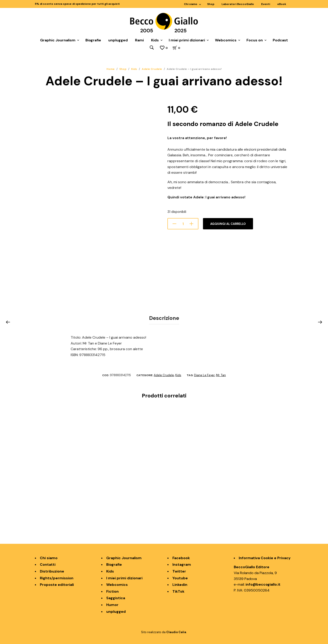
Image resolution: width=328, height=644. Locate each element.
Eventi (266, 4)
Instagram (182, 564)
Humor (112, 604)
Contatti (48, 564)
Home (111, 69)
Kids (155, 40)
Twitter (179, 571)
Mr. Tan (221, 374)
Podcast (280, 40)
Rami (139, 40)
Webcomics (226, 40)
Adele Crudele (152, 69)
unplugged (118, 40)
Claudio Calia (176, 631)
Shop (211, 4)
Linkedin (180, 584)
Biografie (93, 40)
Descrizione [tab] (164, 318)
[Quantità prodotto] (183, 224)
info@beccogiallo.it (263, 584)
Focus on (255, 40)
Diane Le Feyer (204, 374)
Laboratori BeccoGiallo (238, 4)
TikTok (178, 591)
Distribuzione (52, 571)
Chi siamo (191, 4)
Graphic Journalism (58, 40)
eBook (282, 4)
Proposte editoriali (57, 584)
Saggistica (116, 597)
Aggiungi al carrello (228, 224)
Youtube (180, 577)
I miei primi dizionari (187, 40)
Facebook (181, 557)
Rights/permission (57, 577)
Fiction (112, 591)
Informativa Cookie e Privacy (265, 557)
